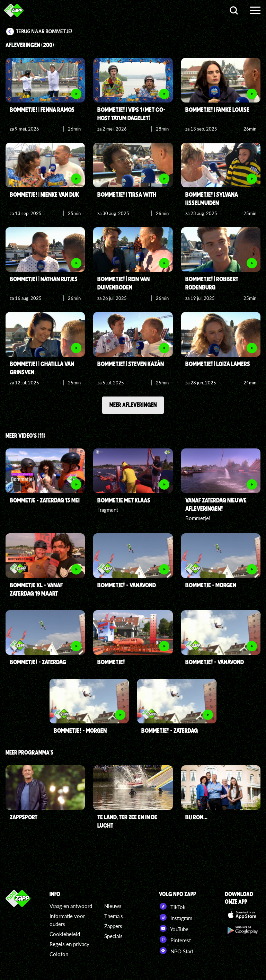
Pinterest (175, 939)
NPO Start (176, 951)
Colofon (59, 954)
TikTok (172, 906)
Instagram (176, 917)
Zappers (113, 926)
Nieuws (113, 906)
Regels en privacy (69, 944)
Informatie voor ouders (67, 920)
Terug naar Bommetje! (44, 32)
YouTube (174, 928)
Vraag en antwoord (71, 906)
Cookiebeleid (65, 934)
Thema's (114, 916)
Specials (113, 936)
